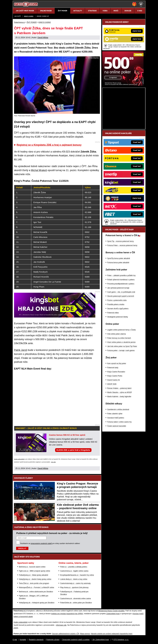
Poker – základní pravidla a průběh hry (121, 275)
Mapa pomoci (85, 634)
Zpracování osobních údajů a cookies (76, 640)
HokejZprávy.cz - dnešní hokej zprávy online (35, 579)
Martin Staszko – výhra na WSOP (120, 392)
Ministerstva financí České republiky (112, 611)
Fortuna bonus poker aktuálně (118, 263)
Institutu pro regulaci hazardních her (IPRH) (67, 614)
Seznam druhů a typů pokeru (118, 309)
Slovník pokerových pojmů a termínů (121, 296)
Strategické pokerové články (118, 317)
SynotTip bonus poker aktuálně (119, 258)
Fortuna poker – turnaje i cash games (121, 350)
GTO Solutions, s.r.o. (121, 640)
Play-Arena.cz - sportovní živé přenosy (74, 587)
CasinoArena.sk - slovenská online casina (75, 599)
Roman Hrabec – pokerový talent (119, 388)
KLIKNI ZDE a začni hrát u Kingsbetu (73, 450)
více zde (53, 462)
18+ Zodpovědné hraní (101, 640)
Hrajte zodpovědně (19, 459)
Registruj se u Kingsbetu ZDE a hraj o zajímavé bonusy (49, 145)
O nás (15, 640)
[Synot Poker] (123, 85)
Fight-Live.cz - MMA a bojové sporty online (35, 571)
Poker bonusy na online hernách (119, 338)
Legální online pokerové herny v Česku (122, 330)
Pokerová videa (113, 313)
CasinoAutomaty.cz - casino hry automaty (75, 583)
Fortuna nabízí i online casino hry (119, 422)
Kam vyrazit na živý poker (117, 363)
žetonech (52, 339)
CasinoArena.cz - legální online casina (74, 571)
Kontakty (23, 640)
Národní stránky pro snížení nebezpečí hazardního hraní (112, 634)
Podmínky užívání (53, 640)
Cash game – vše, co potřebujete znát (121, 292)
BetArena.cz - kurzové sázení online (32, 567)
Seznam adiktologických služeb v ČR (66, 634)
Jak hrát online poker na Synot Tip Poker (122, 346)
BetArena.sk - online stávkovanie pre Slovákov (36, 592)
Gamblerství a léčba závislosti (118, 409)
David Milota (43, 38)
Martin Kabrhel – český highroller (119, 397)
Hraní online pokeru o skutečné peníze (121, 342)
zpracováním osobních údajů (41, 543)
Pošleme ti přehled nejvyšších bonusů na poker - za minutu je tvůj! (52, 533)
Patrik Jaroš (21, 350)
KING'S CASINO (29, 16)
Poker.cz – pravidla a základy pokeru (74, 567)
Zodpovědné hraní (113, 614)
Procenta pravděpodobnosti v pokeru (121, 284)
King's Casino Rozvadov (116, 372)
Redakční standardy (36, 640)
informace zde (61, 625)
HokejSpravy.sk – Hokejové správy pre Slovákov (37, 603)
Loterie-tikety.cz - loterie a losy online (74, 579)
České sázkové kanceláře (117, 426)
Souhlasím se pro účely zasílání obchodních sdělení (50, 543)
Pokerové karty (113, 368)
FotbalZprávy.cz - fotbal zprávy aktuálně (34, 575)
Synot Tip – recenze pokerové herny (121, 241)
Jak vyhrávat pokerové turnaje (118, 288)
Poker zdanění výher (115, 414)
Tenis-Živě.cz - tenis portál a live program (34, 583)
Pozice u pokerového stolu (117, 300)
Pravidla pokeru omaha (116, 304)
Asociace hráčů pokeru (116, 418)
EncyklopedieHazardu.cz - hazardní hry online (77, 575)
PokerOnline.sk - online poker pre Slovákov (76, 603)
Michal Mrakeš (39, 170)
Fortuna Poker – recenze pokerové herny (122, 245)
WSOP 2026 (112, 384)
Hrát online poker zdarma (117, 334)
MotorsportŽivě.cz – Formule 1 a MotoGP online (37, 587)
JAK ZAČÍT (17, 16)
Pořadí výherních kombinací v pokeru (121, 280)
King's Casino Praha (115, 376)
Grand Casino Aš (43, 16)
